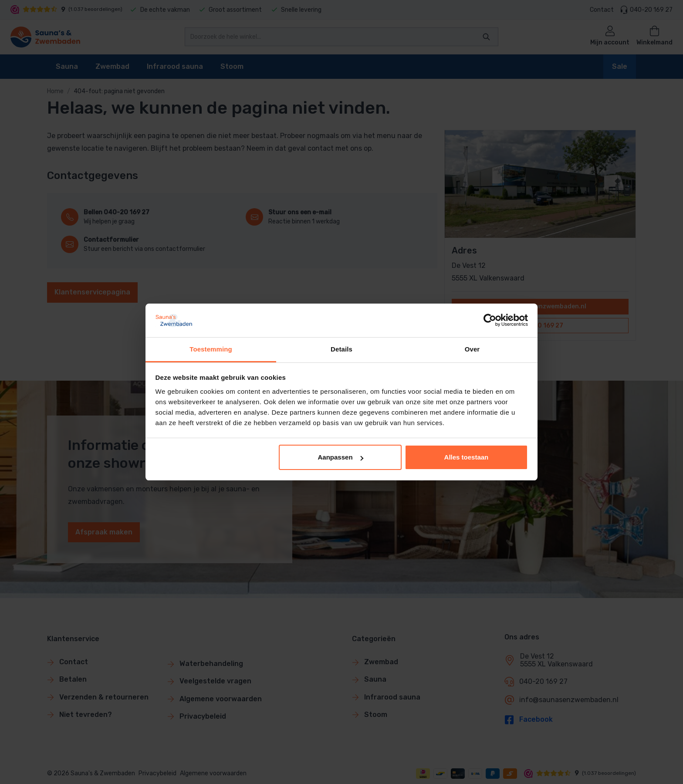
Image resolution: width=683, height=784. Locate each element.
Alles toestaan (467, 457)
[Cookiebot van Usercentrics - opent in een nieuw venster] (490, 320)
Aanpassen (341, 457)
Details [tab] (341, 349)
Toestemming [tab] (211, 349)
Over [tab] (472, 349)
